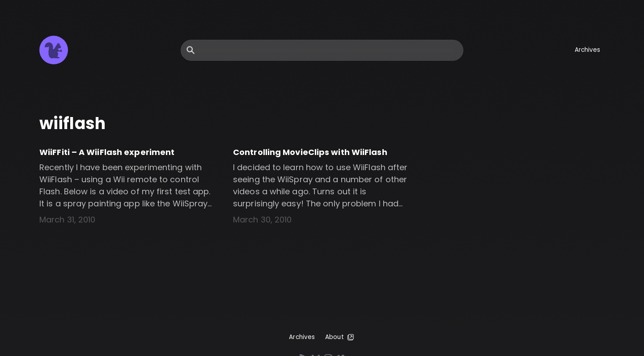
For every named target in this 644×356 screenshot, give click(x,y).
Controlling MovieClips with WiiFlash (310, 152)
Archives (588, 50)
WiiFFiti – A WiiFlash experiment (107, 152)
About (340, 337)
